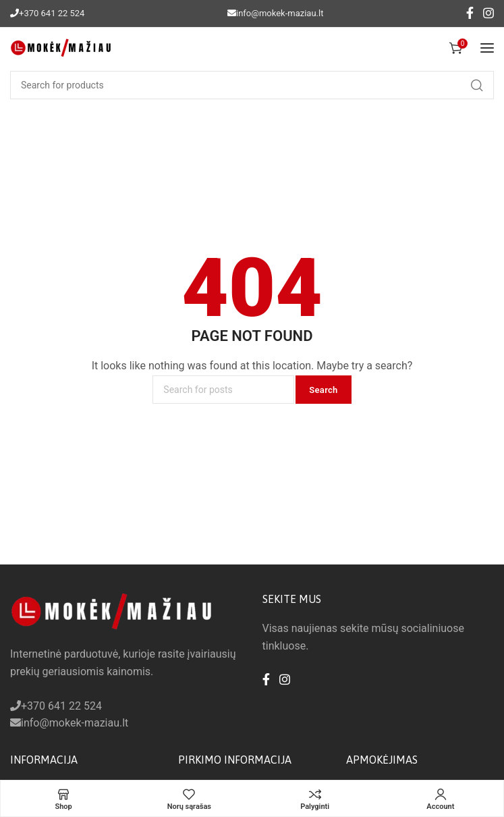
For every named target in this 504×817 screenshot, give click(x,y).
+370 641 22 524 (52, 13)
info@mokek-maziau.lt (280, 13)
